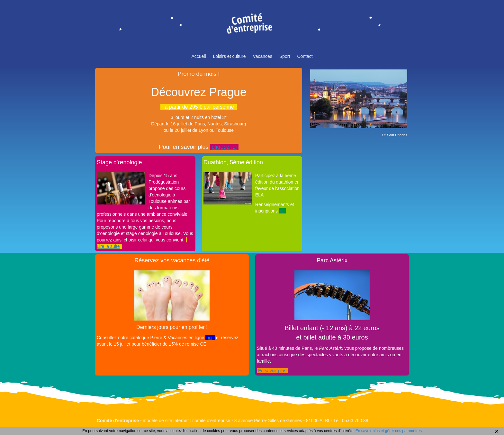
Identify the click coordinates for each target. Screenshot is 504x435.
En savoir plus (272, 371)
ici (282, 211)
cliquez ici (224, 147)
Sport (285, 56)
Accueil (198, 56)
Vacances (262, 56)
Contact (305, 56)
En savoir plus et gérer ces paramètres (389, 431)
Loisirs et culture (230, 56)
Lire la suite (108, 246)
